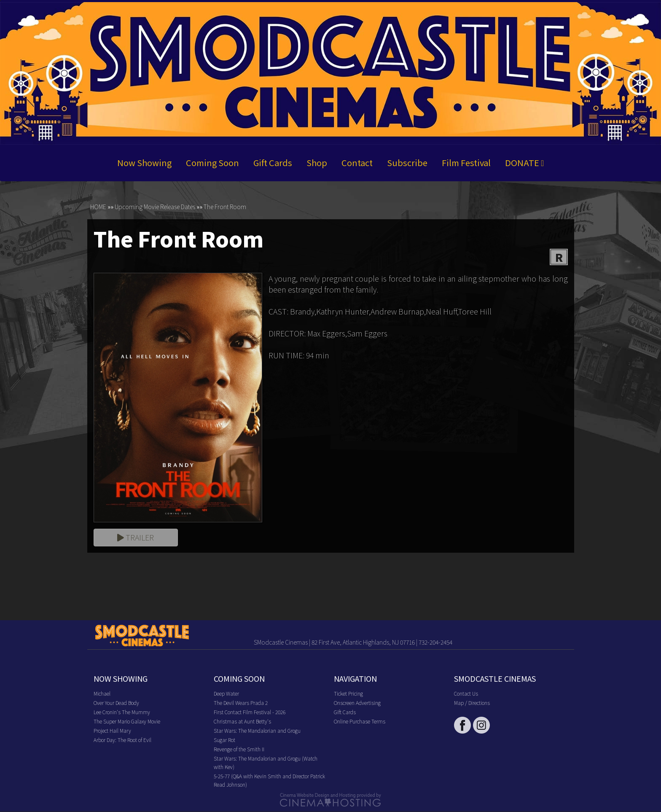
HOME (98, 207)
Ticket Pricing (348, 694)
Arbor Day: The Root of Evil (122, 740)
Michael (102, 694)
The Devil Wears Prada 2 (241, 703)
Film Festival (466, 163)
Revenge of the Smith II (239, 749)
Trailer (136, 538)
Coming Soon (212, 163)
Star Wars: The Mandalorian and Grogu (257, 731)
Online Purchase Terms (360, 722)
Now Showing (144, 163)
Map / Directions (472, 703)
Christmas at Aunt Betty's (242, 722)
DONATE (524, 163)
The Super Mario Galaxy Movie (127, 722)
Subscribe (407, 163)
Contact (357, 163)
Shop (317, 163)
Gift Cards (273, 163)
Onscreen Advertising (357, 703)
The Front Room (225, 207)
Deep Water (226, 694)
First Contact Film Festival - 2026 (250, 712)
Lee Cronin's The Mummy (122, 712)
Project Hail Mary (112, 731)
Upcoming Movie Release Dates (155, 207)
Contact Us (466, 694)
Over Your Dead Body (116, 703)
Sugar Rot (224, 740)
